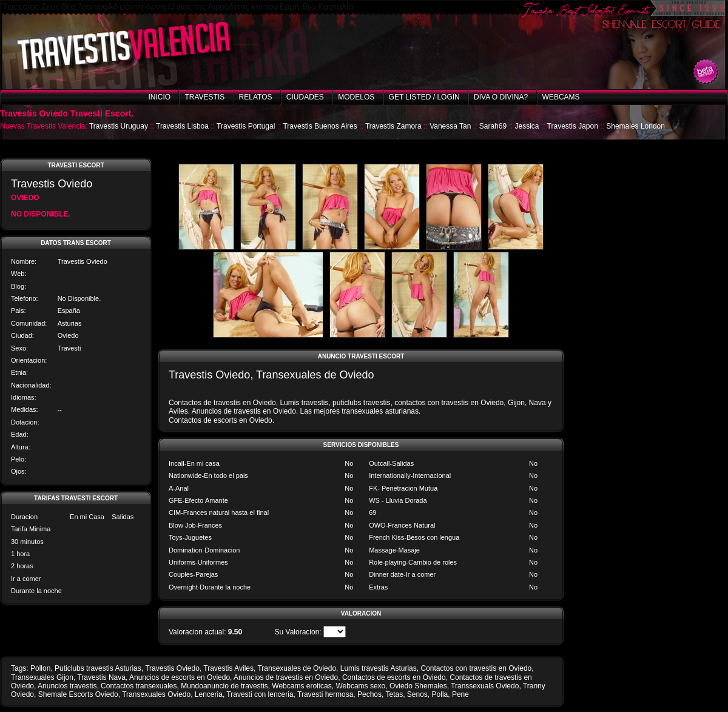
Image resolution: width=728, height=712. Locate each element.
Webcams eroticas (302, 686)
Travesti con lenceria (260, 694)
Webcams (561, 97)
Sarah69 (493, 126)
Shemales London (635, 126)
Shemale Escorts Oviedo (78, 694)
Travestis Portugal (246, 126)
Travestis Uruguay (119, 126)
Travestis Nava (101, 677)
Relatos (256, 97)
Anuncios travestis (67, 686)
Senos (417, 694)
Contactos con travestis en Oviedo (476, 668)
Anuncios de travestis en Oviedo (286, 677)
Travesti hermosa (325, 694)
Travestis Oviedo (172, 668)
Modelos (356, 97)
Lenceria (209, 694)
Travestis (204, 97)
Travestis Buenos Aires (320, 126)
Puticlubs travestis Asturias (98, 668)
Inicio (159, 97)
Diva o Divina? (501, 97)
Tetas (394, 694)
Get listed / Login (424, 97)
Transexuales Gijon (42, 677)
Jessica (527, 126)
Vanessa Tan (450, 126)
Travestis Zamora (393, 126)
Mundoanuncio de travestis (224, 686)
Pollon (40, 668)
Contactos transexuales (139, 686)
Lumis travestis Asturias (379, 668)
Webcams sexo (360, 686)
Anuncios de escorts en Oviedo (180, 677)
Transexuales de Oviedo (297, 668)
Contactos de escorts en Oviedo (394, 677)
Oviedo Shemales (418, 686)
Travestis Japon (573, 126)
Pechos (369, 694)
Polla (440, 694)
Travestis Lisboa (182, 126)
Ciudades (305, 97)
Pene (460, 694)
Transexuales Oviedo (156, 694)
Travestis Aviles (228, 668)
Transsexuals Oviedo (485, 686)
